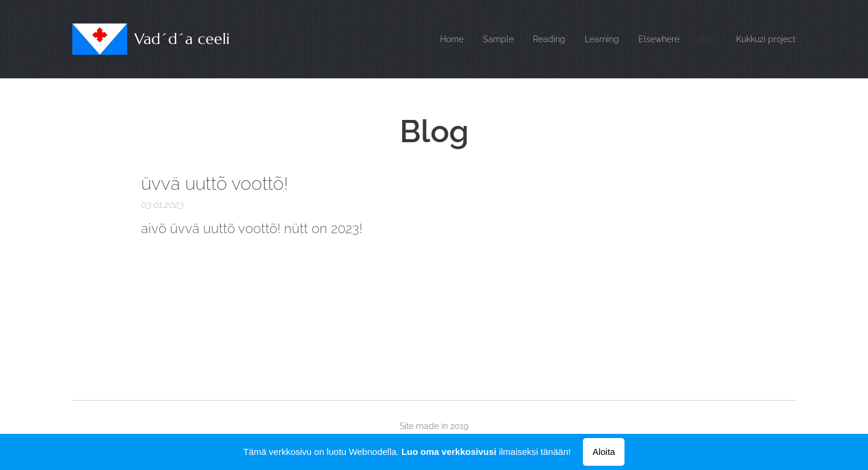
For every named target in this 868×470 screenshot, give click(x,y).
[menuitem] (434, 39)
